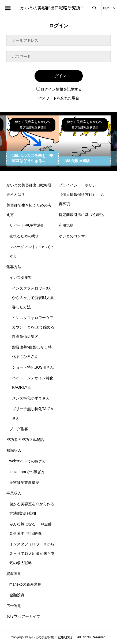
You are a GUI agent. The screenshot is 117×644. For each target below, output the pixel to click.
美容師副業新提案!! (25, 482)
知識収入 (14, 450)
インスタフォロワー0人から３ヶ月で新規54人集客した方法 (33, 298)
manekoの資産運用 (25, 584)
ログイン (109, 8)
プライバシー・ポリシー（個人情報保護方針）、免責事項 (81, 194)
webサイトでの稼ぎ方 (28, 461)
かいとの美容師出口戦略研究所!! (52, 8)
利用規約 (66, 225)
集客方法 (14, 267)
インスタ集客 (21, 278)
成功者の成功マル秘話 (25, 440)
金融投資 (17, 595)
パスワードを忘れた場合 (59, 98)
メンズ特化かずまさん (31, 398)
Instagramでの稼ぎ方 (27, 472)
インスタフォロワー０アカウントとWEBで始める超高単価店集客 (33, 327)
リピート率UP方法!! (26, 225)
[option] (33, 141)
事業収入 (14, 493)
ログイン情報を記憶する (59, 89)
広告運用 (14, 606)
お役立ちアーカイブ (23, 616)
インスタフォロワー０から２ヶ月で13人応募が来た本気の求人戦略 (32, 553)
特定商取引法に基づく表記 (81, 215)
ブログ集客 (19, 429)
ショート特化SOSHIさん (33, 367)
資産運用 (14, 574)
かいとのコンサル (74, 236)
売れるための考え (24, 236)
